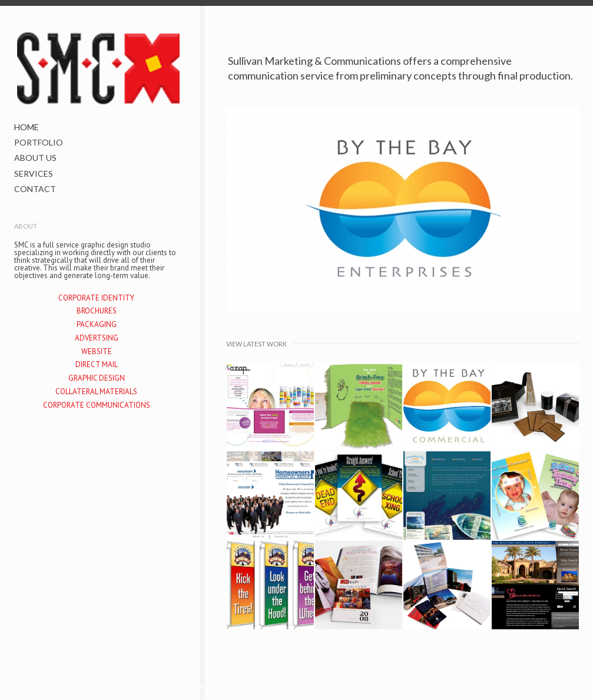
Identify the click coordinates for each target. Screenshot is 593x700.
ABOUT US (35, 158)
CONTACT (35, 189)
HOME (26, 127)
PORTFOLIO (39, 142)
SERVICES (34, 174)
